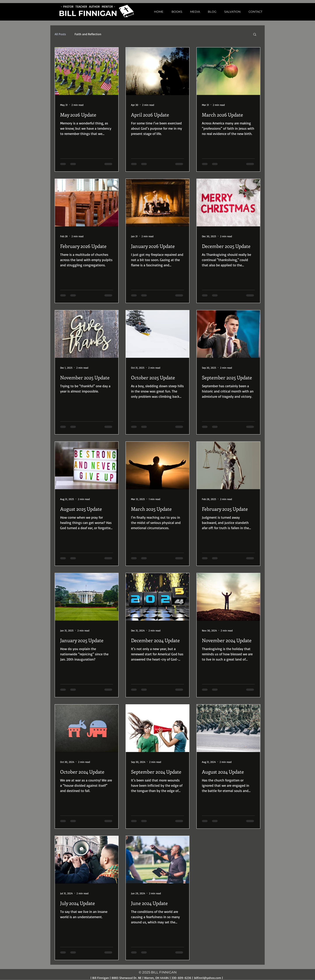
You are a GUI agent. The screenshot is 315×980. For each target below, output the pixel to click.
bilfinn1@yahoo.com (208, 978)
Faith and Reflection (88, 34)
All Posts (60, 34)
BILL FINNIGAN (88, 13)
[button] (193, 12)
